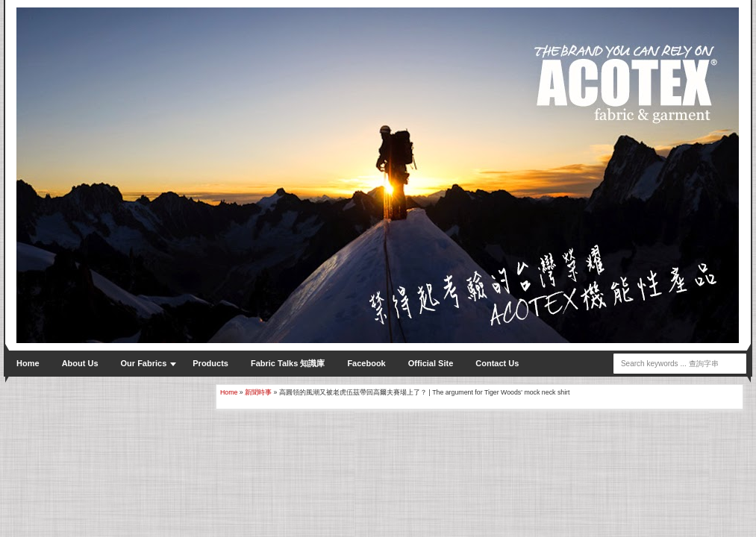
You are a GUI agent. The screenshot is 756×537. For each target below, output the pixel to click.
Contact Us (497, 363)
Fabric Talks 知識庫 (288, 363)
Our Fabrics (144, 363)
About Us (80, 363)
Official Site (431, 363)
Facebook (366, 363)
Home (28, 363)
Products (210, 363)
